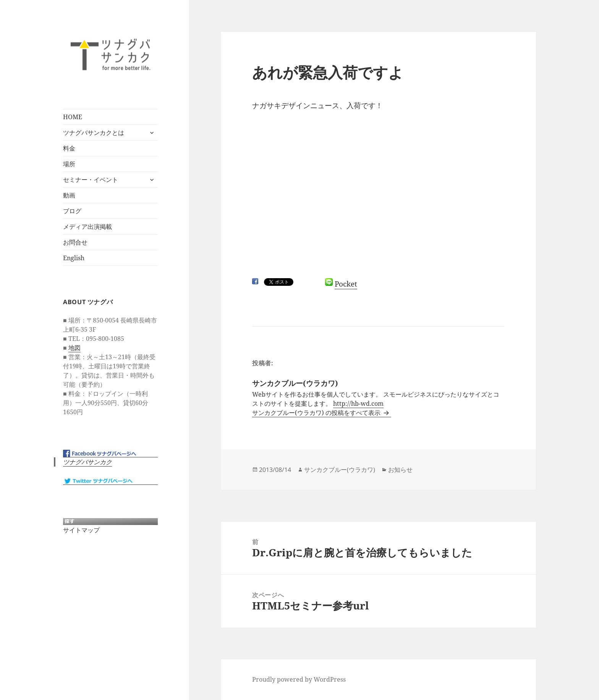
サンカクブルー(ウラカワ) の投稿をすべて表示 (317, 413)
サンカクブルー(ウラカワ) (340, 470)
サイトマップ (81, 530)
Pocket (346, 284)
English (74, 258)
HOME (73, 117)
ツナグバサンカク (87, 462)
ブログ (72, 211)
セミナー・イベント (91, 180)
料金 (69, 148)
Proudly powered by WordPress (299, 679)
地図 (74, 348)
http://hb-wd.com (358, 403)
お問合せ (75, 242)
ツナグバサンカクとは (94, 133)
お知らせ (400, 470)
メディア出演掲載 (87, 227)
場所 (69, 164)
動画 (69, 195)
